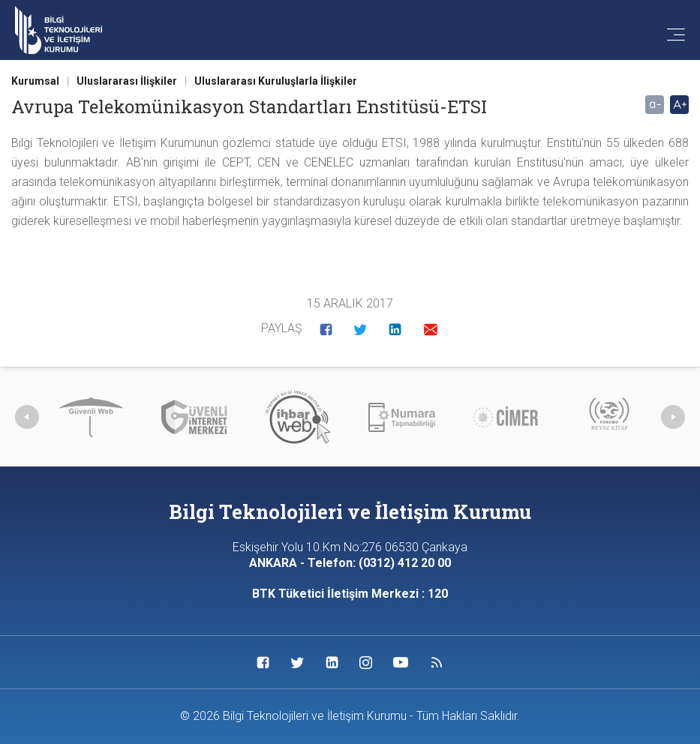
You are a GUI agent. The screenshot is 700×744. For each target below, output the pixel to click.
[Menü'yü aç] (668, 36)
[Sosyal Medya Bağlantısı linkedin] (332, 662)
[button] (326, 329)
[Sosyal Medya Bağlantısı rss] (437, 662)
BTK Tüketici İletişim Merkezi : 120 (350, 594)
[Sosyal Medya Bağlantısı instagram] (366, 662)
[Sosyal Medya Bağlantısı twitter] (297, 662)
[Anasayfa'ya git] (59, 30)
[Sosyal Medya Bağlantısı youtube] (401, 662)
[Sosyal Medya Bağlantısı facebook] (263, 662)
